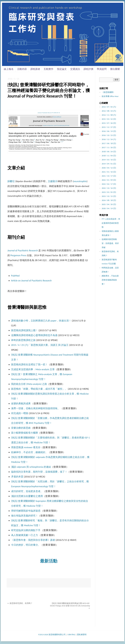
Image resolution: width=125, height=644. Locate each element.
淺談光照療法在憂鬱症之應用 (27, 496)
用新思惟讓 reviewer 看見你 (26, 447)
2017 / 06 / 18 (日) (109, 143)
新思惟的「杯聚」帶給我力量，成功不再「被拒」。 (39, 389)
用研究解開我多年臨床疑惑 (26, 511)
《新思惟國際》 (108, 92)
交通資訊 (75, 69)
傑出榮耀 (115, 69)
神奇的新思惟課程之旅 (23, 340)
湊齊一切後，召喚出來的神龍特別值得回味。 (36, 408)
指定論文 (62, 69)
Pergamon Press (18, 255)
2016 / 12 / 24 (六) (109, 139)
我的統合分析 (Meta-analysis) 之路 (29, 384)
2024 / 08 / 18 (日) (109, 200)
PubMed (15, 276)
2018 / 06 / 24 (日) (109, 152)
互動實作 (49, 69)
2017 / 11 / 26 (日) (109, 148)
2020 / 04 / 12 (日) (109, 168)
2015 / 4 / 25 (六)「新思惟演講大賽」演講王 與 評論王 (40, 345)
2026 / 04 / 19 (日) (109, 208)
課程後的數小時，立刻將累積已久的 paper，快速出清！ (41, 321)
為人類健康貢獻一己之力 (25, 535)
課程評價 (88, 69)
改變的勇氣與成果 (21, 404)
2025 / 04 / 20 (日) (109, 204)
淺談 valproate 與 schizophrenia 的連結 (31, 467)
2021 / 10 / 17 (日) (109, 176)
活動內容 (22, 69)
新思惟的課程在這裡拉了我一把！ (29, 365)
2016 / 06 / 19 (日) (109, 131)
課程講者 (35, 69)
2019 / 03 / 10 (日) (109, 160)
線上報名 (9, 69)
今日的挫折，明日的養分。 (26, 545)
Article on (31, 281)
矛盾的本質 (17, 477)
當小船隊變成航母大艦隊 (25, 433)
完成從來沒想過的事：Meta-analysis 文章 (33, 369)
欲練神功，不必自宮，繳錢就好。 (29, 452)
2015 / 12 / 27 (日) (109, 127)
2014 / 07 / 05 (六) (109, 107)
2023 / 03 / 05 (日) (109, 192)
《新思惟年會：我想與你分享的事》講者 (33, 540)
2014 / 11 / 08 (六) (109, 115)
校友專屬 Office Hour (110, 96)
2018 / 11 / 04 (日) (109, 156)
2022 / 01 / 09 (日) (109, 180)
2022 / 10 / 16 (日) (109, 188)
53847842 (71, 635)
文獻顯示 (53, 181)
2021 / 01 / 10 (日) (109, 172)
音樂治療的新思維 (21, 428)
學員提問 (102, 69)
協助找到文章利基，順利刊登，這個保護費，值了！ (39, 472)
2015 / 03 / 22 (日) (109, 119)
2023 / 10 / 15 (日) (109, 196)
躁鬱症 (11, 181)
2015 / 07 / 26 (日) (109, 123)
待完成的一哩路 (20, 413)
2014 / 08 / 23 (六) (109, 111)
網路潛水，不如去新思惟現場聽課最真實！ (110, 280)
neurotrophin (80, 181)
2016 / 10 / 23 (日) (109, 135)
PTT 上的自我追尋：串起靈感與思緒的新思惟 (111, 223)
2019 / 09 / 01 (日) (109, 164)
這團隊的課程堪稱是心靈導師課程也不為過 (34, 335)
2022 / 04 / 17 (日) (109, 184)
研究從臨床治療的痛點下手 (26, 530)
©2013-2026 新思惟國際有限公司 (52, 635)
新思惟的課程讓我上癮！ (25, 330)
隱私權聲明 (82, 635)
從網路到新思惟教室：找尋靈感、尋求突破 (110, 243)
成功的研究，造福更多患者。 (27, 491)
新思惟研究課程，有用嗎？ (20, 603)
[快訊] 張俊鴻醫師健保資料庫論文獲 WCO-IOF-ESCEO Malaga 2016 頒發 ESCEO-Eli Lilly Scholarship (70, 606)
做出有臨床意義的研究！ (25, 516)
